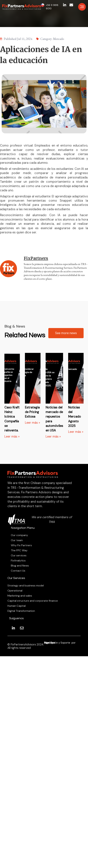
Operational (15, 591)
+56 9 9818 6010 (52, 7)
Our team (17, 540)
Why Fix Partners (21, 545)
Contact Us (18, 571)
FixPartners (36, 258)
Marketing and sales (20, 596)
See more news (66, 333)
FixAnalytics (18, 561)
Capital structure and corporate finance (33, 601)
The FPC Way (19, 550)
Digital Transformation (21, 611)
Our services (19, 556)
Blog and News (20, 566)
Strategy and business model (26, 586)
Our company (19, 535)
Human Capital (17, 606)
